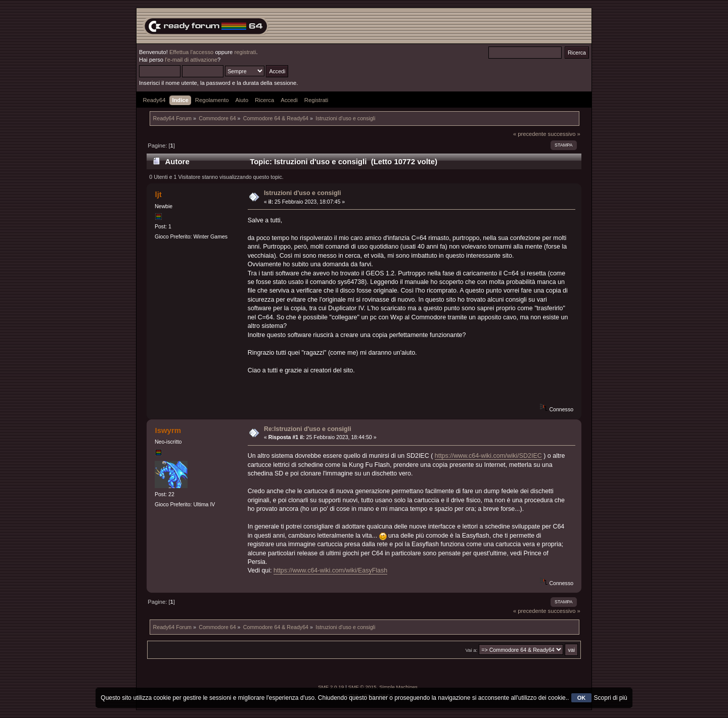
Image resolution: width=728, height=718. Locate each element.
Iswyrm (168, 430)
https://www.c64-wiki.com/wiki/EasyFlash (330, 570)
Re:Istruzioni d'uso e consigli (308, 429)
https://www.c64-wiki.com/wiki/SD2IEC (488, 456)
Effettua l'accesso (191, 52)
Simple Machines (398, 687)
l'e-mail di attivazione (191, 60)
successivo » (564, 134)
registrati (245, 52)
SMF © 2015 (362, 687)
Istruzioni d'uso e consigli (303, 193)
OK (582, 698)
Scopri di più (611, 698)
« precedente (530, 134)
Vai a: (471, 650)
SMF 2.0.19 (331, 687)
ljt (158, 194)
